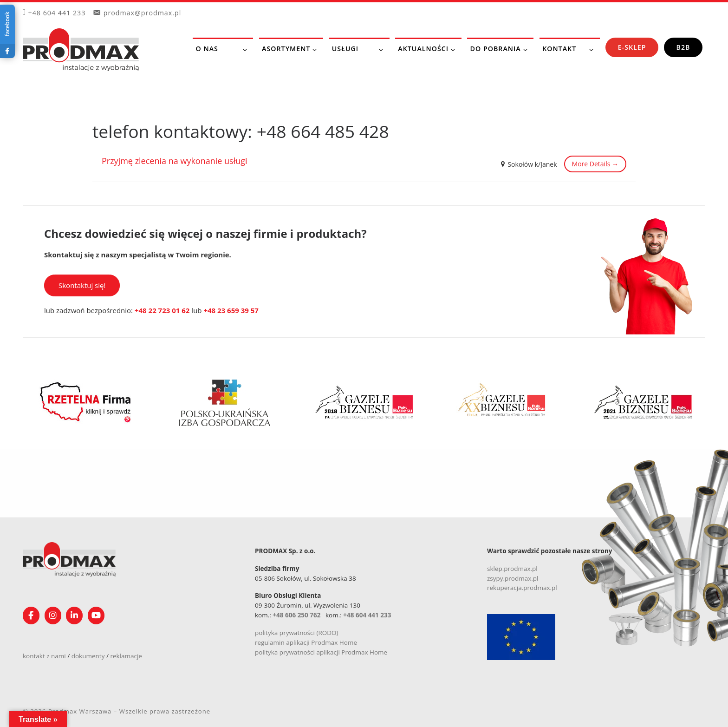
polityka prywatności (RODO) (297, 633)
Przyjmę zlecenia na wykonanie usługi (175, 161)
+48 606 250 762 (296, 615)
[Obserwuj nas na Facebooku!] (31, 616)
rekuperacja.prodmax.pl (522, 588)
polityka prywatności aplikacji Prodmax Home (321, 652)
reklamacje (126, 656)
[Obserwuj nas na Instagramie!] (53, 616)
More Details (595, 164)
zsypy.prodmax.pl (513, 578)
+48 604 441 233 (367, 615)
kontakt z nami (44, 656)
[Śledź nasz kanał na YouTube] (96, 616)
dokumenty (88, 656)
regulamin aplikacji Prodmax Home (306, 642)
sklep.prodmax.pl (512, 569)
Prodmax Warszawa (80, 711)
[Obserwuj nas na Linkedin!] (74, 616)
